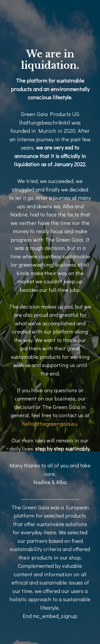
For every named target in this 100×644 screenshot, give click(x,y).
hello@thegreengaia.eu (49, 424)
